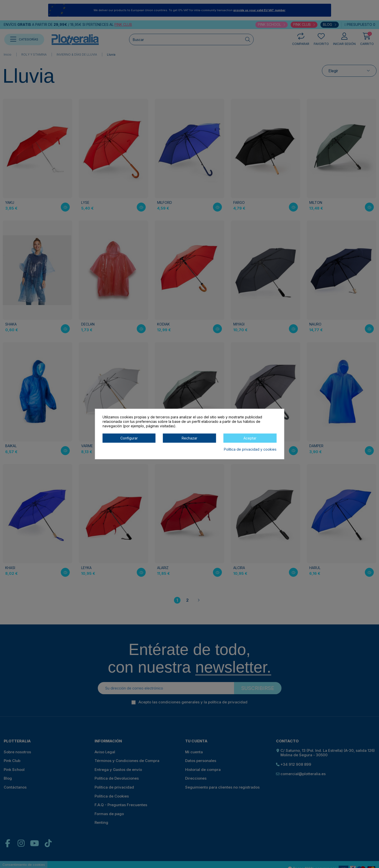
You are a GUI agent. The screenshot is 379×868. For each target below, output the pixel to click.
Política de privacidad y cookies (250, 449)
